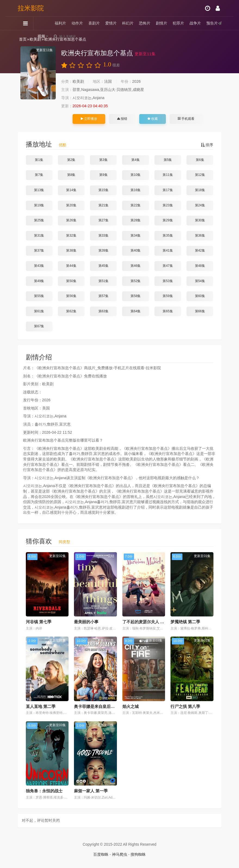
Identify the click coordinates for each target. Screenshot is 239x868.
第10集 (136, 175)
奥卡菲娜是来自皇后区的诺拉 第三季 (107, 706)
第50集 (71, 281)
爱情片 (111, 23)
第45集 (103, 266)
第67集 (39, 326)
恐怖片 (145, 23)
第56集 (71, 296)
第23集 (168, 205)
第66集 (200, 311)
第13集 (39, 190)
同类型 (64, 542)
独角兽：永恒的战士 (44, 791)
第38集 (71, 250)
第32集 (71, 236)
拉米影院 (31, 8)
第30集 (200, 220)
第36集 (200, 236)
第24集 (200, 205)
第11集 (168, 175)
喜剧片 (94, 23)
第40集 (136, 250)
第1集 (39, 160)
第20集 (71, 205)
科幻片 (128, 23)
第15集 (103, 190)
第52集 (136, 281)
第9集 (103, 175)
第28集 (136, 220)
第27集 (103, 220)
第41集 (168, 250)
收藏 (153, 119)
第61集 (39, 311)
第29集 (168, 220)
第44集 (71, 266)
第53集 (168, 281)
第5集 (168, 160)
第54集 (200, 281)
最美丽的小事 (86, 622)
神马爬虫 (120, 854)
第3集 (103, 160)
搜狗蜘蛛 (138, 854)
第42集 (200, 250)
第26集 (71, 220)
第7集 (39, 175)
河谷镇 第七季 (39, 622)
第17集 (168, 190)
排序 (207, 145)
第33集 (103, 236)
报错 (122, 119)
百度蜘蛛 (101, 854)
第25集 (39, 220)
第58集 (136, 296)
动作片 (77, 23)
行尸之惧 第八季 (185, 706)
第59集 (168, 296)
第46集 (136, 266)
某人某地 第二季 (41, 706)
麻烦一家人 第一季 (91, 791)
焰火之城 (131, 706)
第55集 (39, 296)
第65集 (168, 311)
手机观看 (186, 119)
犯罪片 (178, 23)
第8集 (71, 175)
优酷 (63, 145)
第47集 (168, 266)
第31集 (39, 236)
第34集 (136, 236)
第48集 (200, 266)
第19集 (39, 205)
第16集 (136, 190)
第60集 (200, 296)
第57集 (103, 296)
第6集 (200, 160)
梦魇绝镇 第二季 (185, 622)
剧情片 (162, 23)
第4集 (136, 160)
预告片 (212, 23)
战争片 (195, 23)
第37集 (39, 250)
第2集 (71, 160)
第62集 (71, 311)
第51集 (103, 281)
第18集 (200, 190)
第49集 (39, 281)
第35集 (168, 236)
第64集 (136, 311)
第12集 (200, 175)
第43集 (39, 266)
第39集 (103, 250)
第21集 (103, 205)
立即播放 (89, 119)
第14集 (71, 190)
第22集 (136, 205)
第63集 (103, 311)
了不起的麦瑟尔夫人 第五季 (147, 622)
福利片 (60, 23)
